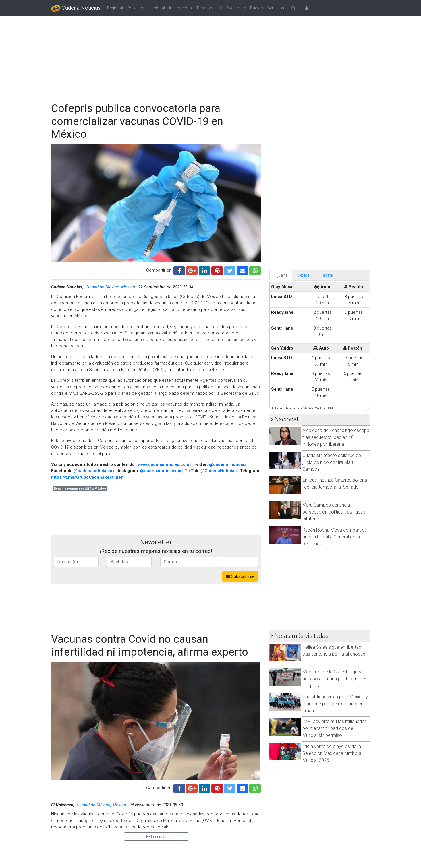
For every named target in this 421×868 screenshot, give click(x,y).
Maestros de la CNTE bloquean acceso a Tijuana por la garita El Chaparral (335, 679)
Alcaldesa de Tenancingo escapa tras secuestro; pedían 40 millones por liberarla (336, 437)
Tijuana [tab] (281, 275)
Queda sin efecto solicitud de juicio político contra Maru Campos (332, 462)
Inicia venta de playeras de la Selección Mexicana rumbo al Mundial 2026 (332, 753)
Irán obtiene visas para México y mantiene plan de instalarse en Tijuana (335, 704)
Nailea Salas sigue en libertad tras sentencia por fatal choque (334, 651)
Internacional (181, 8)
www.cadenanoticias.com (164, 464)
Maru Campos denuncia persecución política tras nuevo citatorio (334, 512)
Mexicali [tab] (304, 275)
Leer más (156, 837)
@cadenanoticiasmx (94, 471)
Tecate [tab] (327, 275)
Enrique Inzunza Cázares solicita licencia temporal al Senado (335, 484)
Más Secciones (232, 8)
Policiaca (136, 8)
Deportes (205, 8)
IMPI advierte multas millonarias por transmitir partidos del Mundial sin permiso (335, 728)
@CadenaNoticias (219, 471)
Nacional (157, 8)
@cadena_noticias (228, 464)
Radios (257, 8)
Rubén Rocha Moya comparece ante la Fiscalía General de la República (335, 537)
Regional (115, 8)
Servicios (276, 8)
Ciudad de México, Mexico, (111, 287)
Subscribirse (240, 576)
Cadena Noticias (76, 8)
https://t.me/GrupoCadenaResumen (87, 477)
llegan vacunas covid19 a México (80, 489)
